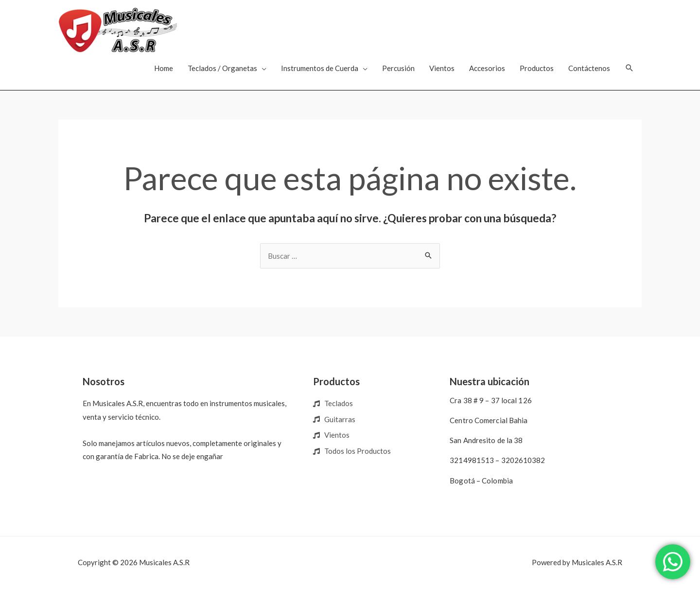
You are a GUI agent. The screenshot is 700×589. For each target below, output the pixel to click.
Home (164, 68)
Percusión (398, 68)
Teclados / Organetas (222, 68)
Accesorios (487, 68)
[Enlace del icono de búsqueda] (630, 68)
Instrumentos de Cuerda (320, 68)
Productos (537, 68)
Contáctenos (589, 68)
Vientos (442, 68)
